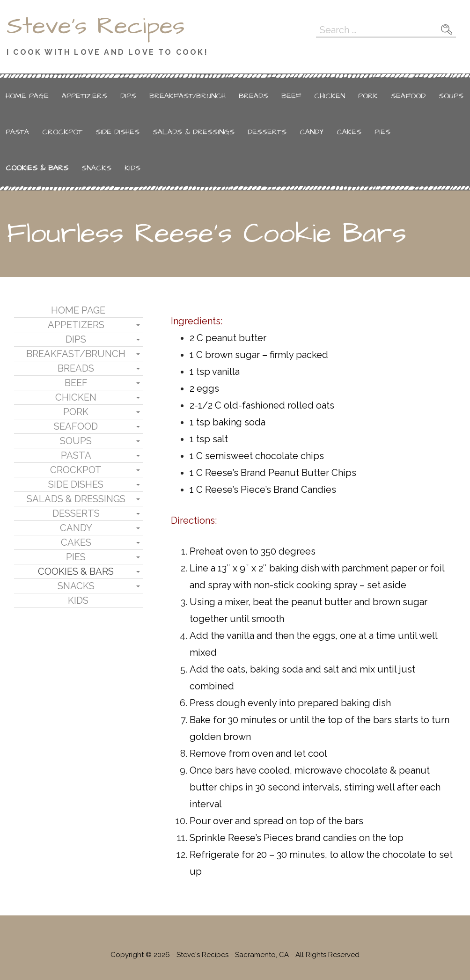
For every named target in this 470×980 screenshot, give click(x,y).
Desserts (267, 132)
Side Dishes (117, 132)
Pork (368, 96)
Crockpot (62, 132)
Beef (291, 96)
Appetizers (84, 96)
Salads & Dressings (194, 132)
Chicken (330, 96)
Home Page (27, 96)
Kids (132, 168)
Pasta (17, 132)
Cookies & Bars (37, 168)
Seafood (408, 96)
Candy (312, 132)
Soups (451, 96)
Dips (128, 96)
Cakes (349, 132)
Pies (382, 132)
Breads (253, 96)
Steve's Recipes (96, 26)
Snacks (96, 168)
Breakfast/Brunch (187, 96)
